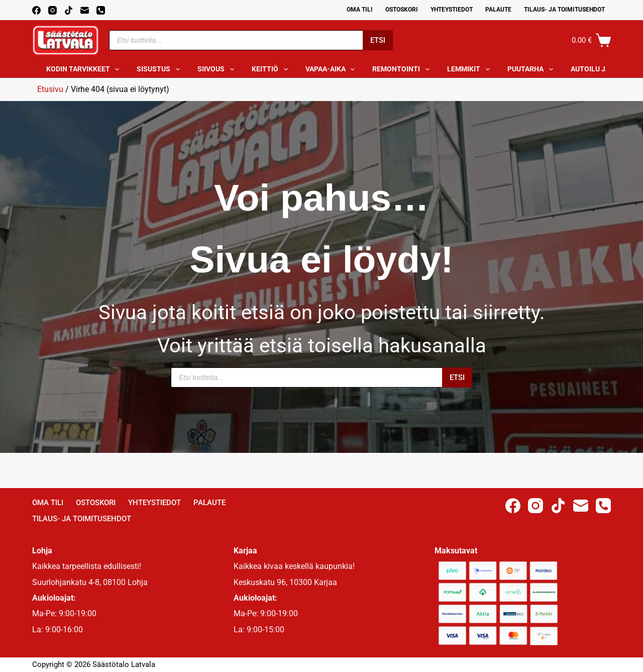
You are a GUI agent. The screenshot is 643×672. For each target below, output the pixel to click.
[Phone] (101, 10)
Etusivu (50, 89)
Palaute (498, 10)
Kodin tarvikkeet (85, 69)
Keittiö (272, 69)
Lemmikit (470, 69)
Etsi (378, 40)
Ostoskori (402, 10)
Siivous (218, 69)
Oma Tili (360, 10)
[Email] (85, 10)
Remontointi (403, 69)
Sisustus (160, 69)
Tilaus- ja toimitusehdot (564, 10)
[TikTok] (69, 10)
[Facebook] (36, 10)
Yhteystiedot (452, 10)
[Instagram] (52, 10)
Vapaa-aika (332, 69)
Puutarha (532, 69)
